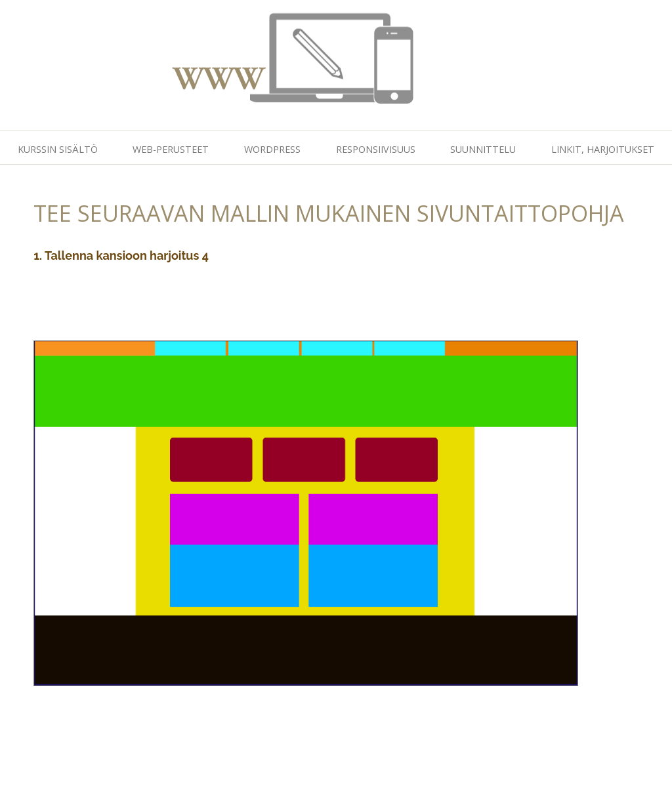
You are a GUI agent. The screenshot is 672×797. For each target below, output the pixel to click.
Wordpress (272, 149)
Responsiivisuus (376, 149)
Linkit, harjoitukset (603, 149)
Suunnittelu (483, 149)
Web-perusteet (171, 149)
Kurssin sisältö (58, 149)
